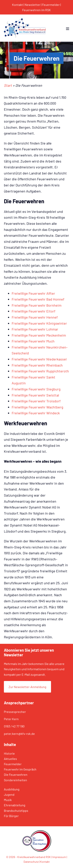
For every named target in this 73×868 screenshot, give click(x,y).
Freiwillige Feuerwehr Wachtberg (37, 407)
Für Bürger (11, 816)
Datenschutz (31, 862)
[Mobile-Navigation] (68, 29)
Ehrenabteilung (15, 805)
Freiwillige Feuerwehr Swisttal (35, 395)
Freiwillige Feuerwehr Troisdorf (36, 401)
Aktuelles (10, 759)
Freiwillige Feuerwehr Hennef (35, 317)
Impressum (59, 857)
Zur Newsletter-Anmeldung (27, 687)
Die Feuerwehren (16, 775)
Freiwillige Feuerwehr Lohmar (35, 329)
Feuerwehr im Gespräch (20, 769)
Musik (8, 800)
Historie (9, 753)
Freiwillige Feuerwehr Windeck (36, 413)
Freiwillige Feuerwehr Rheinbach (37, 365)
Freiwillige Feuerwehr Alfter (33, 293)
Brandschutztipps (16, 811)
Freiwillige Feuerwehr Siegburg (36, 389)
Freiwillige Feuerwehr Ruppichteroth (40, 371)
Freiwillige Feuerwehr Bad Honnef (38, 299)
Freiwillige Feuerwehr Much (33, 341)
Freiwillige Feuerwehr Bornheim (37, 305)
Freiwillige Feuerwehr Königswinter (39, 323)
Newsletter (33, 5)
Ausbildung (12, 789)
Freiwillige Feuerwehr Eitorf (33, 311)
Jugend (9, 794)
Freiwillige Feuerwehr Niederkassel (39, 359)
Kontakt (18, 5)
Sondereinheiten (15, 780)
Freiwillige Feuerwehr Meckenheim (39, 335)
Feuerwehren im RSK (36, 10)
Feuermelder (51, 5)
